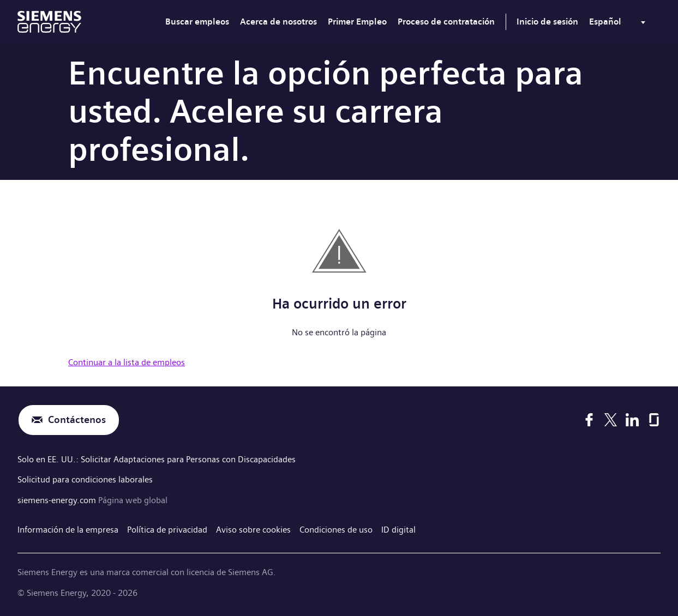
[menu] (619, 24)
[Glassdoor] (654, 420)
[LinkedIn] (632, 420)
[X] (611, 420)
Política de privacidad (167, 530)
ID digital (398, 530)
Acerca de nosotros (278, 22)
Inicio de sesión (547, 22)
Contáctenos (77, 420)
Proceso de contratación (446, 22)
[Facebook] (589, 420)
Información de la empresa (68, 530)
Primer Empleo (357, 22)
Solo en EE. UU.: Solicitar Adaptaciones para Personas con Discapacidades (157, 459)
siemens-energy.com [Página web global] (58, 500)
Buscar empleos (197, 22)
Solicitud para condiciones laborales (85, 479)
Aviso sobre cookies (253, 530)
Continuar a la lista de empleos (127, 362)
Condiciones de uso (336, 530)
